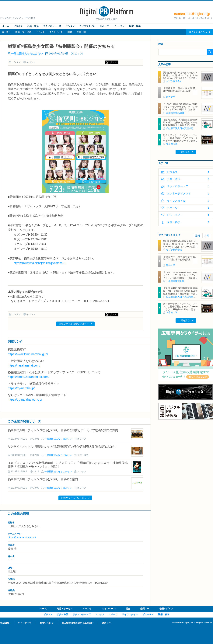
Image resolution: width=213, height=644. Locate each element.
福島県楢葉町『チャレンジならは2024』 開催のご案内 (43, 479)
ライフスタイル (87, 26)
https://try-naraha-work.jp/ (25, 400)
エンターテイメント (179, 193)
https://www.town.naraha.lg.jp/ (28, 354)
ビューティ (119, 26)
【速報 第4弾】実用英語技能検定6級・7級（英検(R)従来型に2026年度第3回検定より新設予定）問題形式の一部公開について (180, 124)
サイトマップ (24, 623)
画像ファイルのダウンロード (74, 324)
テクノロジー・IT (52, 26)
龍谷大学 (171, 97)
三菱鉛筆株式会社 (175, 113)
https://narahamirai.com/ (24, 366)
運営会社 (106, 623)
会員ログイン (166, 609)
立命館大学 (172, 144)
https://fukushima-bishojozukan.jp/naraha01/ (40, 263)
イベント (40, 32)
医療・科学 (135, 26)
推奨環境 (5, 623)
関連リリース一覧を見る (74, 498)
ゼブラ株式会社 (174, 81)
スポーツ (104, 26)
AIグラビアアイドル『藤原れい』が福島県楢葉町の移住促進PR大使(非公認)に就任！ (62, 447)
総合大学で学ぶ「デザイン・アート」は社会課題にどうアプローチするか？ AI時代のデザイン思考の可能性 (180, 139)
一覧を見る (184, 152)
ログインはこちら (198, 32)
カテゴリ (6, 32)
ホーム (6, 26)
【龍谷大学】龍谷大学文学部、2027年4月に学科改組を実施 (180, 90)
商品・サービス (23, 32)
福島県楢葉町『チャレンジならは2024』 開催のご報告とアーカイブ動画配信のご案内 (63, 430)
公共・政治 (33, 26)
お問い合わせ (47, 623)
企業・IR (81, 32)
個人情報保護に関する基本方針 (78, 623)
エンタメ (70, 26)
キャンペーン (56, 32)
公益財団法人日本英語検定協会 (182, 128)
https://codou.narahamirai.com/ (29, 377)
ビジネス (18, 26)
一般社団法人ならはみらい (27, 54)
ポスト (113, 62)
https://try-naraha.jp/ (21, 388)
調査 (70, 32)
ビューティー (175, 215)
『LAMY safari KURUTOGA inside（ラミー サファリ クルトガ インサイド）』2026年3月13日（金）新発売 (180, 108)
